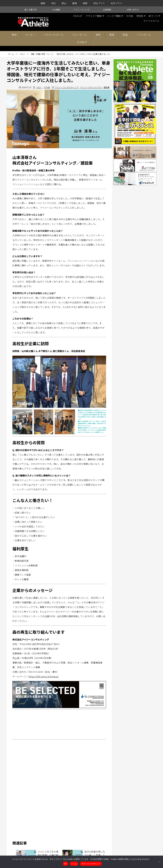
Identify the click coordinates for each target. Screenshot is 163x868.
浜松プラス (99, 3)
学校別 (140, 16)
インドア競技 (114, 16)
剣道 (125, 35)
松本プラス (116, 3)
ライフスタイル (151, 21)
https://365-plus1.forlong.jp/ (44, 676)
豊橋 (75, 3)
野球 (14, 35)
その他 (129, 16)
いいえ (74, 864)
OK (66, 864)
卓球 (98, 35)
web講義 (56, 10)
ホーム (11, 54)
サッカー (30, 35)
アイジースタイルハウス (91, 87)
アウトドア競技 (94, 16)
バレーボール (80, 35)
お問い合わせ (133, 10)
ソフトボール (144, 35)
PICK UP (78, 16)
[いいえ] (159, 862)
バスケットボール (54, 35)
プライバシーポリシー (91, 864)
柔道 (112, 35)
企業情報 (107, 10)
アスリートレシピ (82, 10)
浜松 (53, 3)
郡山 (64, 3)
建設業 (107, 87)
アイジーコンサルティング (67, 87)
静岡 (43, 3)
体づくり (153, 16)
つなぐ (22, 54)
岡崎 (85, 3)
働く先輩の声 (31, 10)
